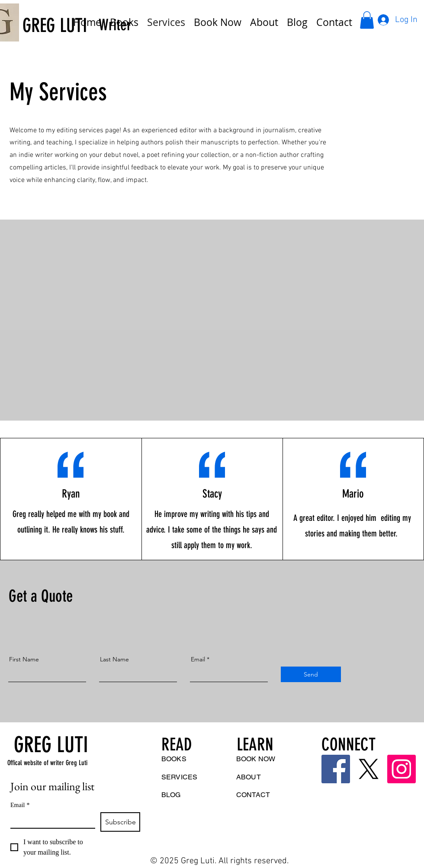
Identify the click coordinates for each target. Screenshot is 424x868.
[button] (367, 20)
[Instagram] (402, 769)
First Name (24, 659)
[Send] (311, 674)
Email (198, 659)
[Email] (50, 820)
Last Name (114, 659)
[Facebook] (336, 769)
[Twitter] (369, 769)
